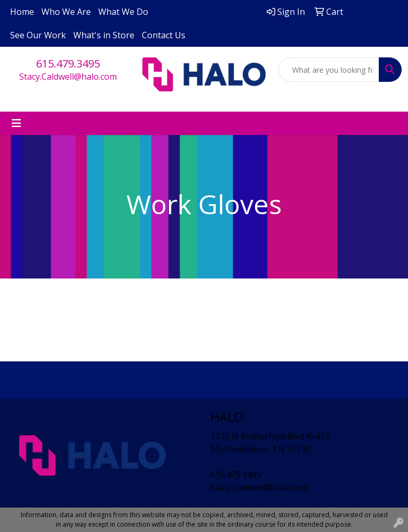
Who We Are (66, 12)
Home (22, 12)
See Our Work (38, 35)
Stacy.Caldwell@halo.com (68, 77)
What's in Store (104, 35)
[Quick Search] (329, 70)
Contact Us (164, 35)
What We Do (123, 12)
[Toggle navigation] (16, 123)
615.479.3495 (68, 64)
